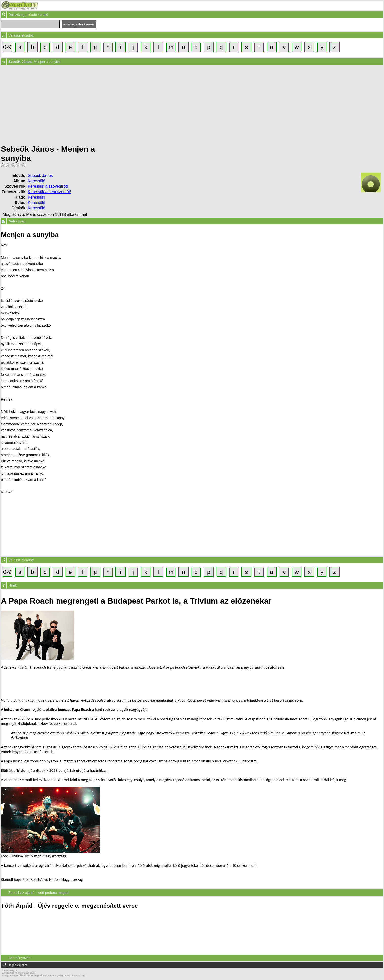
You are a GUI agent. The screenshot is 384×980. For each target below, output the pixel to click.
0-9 (7, 47)
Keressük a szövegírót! (48, 186)
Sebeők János (40, 176)
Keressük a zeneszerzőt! (49, 192)
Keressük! (36, 181)
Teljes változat (18, 965)
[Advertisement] (192, 105)
